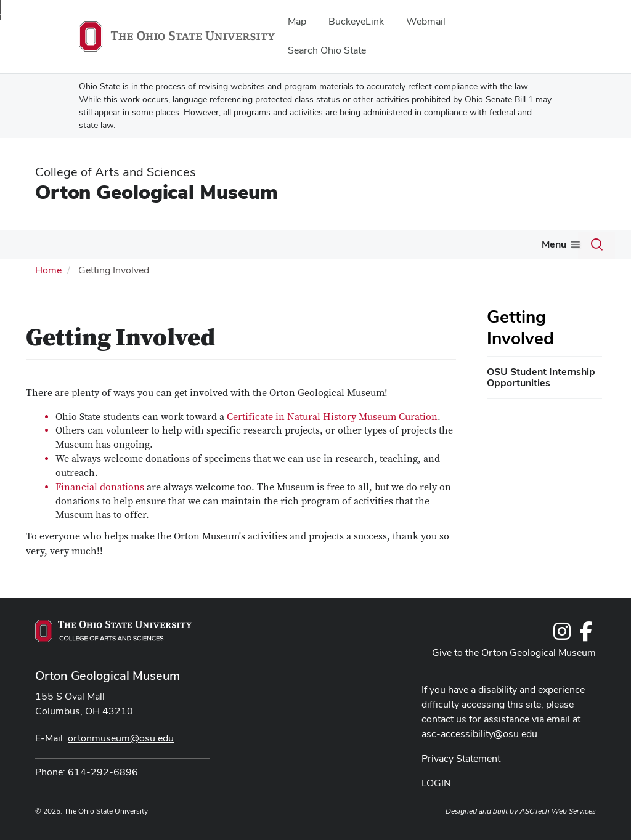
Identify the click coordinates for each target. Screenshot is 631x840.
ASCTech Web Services (558, 811)
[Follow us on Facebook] (586, 635)
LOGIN (436, 783)
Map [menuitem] (297, 21)
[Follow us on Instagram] (562, 635)
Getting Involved (520, 327)
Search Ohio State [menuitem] (327, 50)
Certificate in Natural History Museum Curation (332, 417)
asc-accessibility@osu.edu (479, 734)
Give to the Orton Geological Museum (514, 652)
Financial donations (100, 487)
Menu (554, 244)
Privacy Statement (461, 758)
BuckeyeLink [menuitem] (356, 21)
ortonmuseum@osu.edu (121, 738)
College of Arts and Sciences (116, 172)
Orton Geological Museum (157, 192)
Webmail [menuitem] (426, 21)
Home (48, 270)
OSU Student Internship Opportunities (541, 377)
